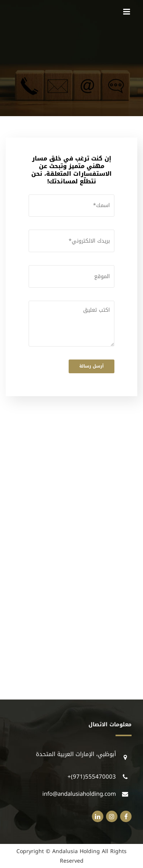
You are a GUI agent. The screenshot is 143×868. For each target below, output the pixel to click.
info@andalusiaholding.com (79, 794)
